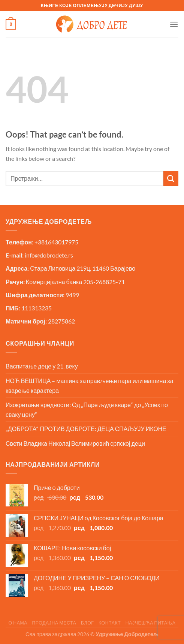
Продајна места (54, 623)
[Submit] (171, 178)
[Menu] (174, 24)
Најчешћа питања (151, 623)
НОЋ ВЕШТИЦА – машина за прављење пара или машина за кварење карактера (90, 386)
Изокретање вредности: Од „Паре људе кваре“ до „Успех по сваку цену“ (87, 410)
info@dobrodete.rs (49, 255)
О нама (18, 623)
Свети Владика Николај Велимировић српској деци (75, 443)
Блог (88, 623)
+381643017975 (56, 242)
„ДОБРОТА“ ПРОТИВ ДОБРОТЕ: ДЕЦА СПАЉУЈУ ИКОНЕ (86, 429)
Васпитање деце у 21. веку (42, 366)
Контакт (110, 623)
